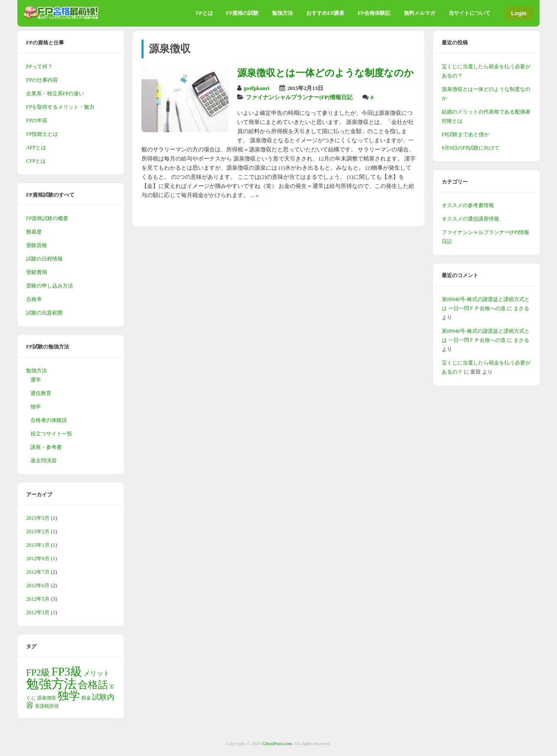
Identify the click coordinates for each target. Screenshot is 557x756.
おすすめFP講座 (325, 13)
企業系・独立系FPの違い (55, 94)
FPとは (204, 13)
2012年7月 (38, 572)
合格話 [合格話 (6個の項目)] (93, 685)
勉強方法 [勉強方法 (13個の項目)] (51, 684)
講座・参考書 (46, 447)
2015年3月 (38, 518)
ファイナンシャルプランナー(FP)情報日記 (299, 97)
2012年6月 (38, 585)
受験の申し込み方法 (50, 286)
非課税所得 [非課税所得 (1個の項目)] (47, 706)
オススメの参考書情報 (468, 205)
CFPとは (36, 161)
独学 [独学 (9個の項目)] (69, 696)
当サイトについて (470, 13)
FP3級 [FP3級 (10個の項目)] (67, 672)
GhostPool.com (277, 743)
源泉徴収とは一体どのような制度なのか (325, 73)
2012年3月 (38, 612)
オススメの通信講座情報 (470, 219)
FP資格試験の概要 (47, 218)
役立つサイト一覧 (51, 434)
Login (519, 13)
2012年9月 (38, 559)
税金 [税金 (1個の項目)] (86, 698)
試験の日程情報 (44, 259)
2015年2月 (38, 532)
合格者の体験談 (49, 420)
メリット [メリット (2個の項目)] (97, 673)
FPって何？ (39, 67)
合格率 (34, 299)
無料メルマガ (419, 13)
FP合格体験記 (374, 13)
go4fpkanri (257, 88)
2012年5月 (38, 599)
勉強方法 (282, 13)
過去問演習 (44, 461)
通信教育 (41, 393)
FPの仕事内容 (42, 80)
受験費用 (37, 272)
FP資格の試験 (243, 13)
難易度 (34, 232)
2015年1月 (38, 545)
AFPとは (36, 147)
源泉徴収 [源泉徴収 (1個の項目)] (47, 698)
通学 (36, 380)
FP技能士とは (42, 134)
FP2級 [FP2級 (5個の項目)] (38, 672)
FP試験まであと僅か (465, 134)
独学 (36, 407)
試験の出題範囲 (44, 313)
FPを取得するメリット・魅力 (60, 107)
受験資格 (37, 245)
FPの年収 (37, 120)
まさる (521, 308)
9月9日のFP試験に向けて (471, 148)
